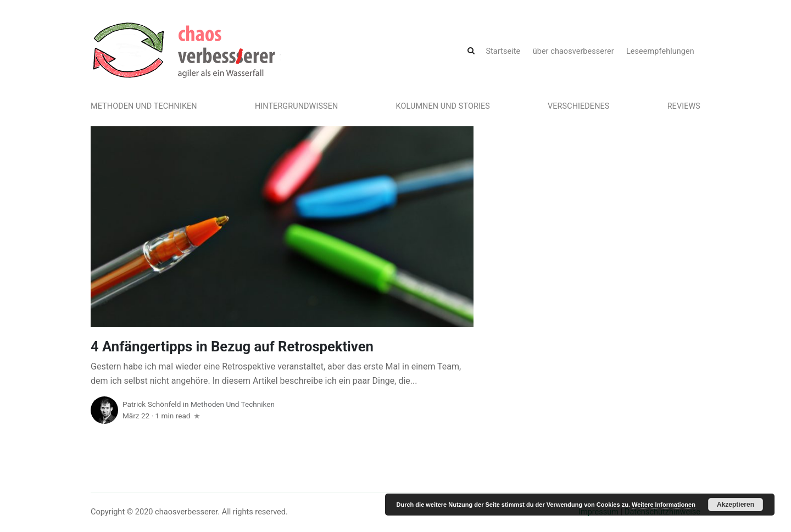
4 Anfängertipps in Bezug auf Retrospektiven (232, 346)
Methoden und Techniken (144, 106)
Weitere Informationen (664, 505)
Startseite (503, 51)
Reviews (684, 106)
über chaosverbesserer (573, 51)
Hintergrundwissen (297, 106)
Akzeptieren (736, 505)
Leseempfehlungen (660, 51)
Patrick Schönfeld (152, 404)
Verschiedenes (578, 106)
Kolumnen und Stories (443, 106)
